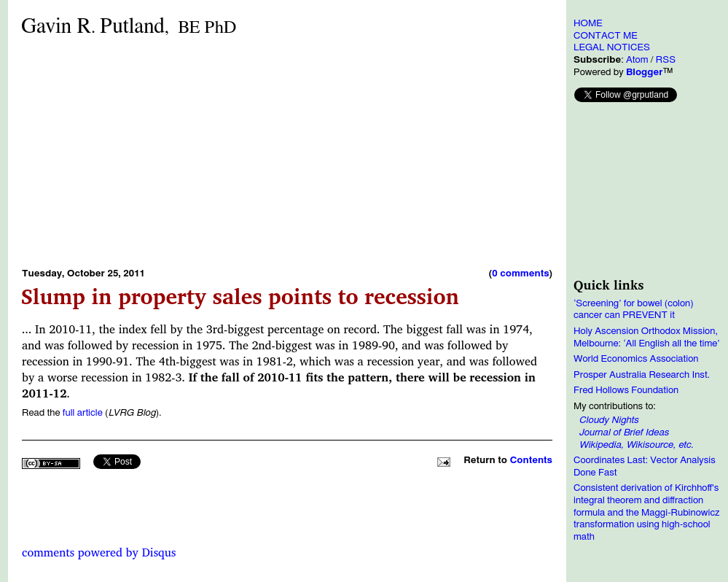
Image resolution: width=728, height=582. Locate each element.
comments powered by (99, 552)
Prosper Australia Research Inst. (642, 375)
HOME (588, 23)
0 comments (520, 273)
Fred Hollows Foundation (626, 390)
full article (83, 413)
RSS (666, 60)
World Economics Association (636, 359)
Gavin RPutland (129, 27)
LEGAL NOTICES (612, 47)
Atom (637, 60)
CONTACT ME (606, 36)
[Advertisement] (222, 152)
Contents (531, 460)
